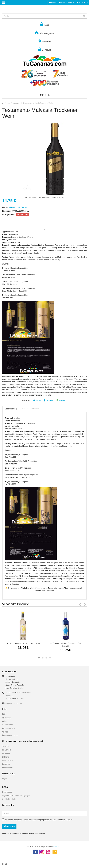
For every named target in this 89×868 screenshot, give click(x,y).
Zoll (5, 721)
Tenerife (5, 746)
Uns (5, 714)
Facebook (49, 400)
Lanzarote (6, 764)
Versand (7, 718)
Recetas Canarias (10, 735)
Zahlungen (8, 725)
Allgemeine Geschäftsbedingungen (16, 796)
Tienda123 (57, 846)
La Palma (6, 753)
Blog (5, 732)
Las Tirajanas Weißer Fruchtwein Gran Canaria (65, 645)
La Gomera (7, 750)
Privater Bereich (67, 3)
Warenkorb (82, 3)
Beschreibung (11, 409)
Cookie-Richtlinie (9, 799)
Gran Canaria (8, 761)
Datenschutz (7, 792)
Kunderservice (8, 728)
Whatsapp (62, 400)
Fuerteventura (8, 768)
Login (4, 779)
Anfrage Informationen (31, 409)
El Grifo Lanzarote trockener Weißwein (23, 644)
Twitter (37, 400)
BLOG (53, 3)
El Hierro (6, 757)
